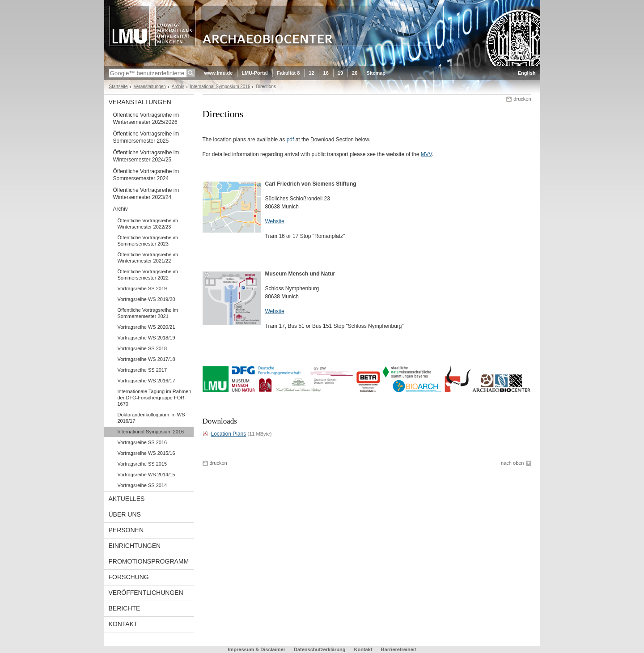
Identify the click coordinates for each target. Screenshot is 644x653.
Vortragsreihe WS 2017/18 (146, 359)
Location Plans (229, 434)
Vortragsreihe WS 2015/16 (146, 453)
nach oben (512, 463)
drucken (522, 99)
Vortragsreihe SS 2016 (142, 442)
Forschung (129, 577)
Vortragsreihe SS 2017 (142, 370)
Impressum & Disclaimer (257, 649)
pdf (290, 140)
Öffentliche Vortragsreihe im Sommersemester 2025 (146, 137)
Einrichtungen (135, 546)
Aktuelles (127, 499)
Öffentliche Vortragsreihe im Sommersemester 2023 (148, 241)
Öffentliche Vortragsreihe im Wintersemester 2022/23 (148, 224)
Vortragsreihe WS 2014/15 (146, 475)
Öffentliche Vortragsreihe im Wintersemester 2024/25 (146, 156)
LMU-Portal (255, 73)
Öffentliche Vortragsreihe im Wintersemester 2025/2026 (146, 119)
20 (355, 73)
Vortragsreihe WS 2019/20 (146, 299)
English (527, 73)
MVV (426, 154)
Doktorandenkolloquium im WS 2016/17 (151, 418)
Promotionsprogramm (149, 561)
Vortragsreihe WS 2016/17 (146, 381)
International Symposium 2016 (220, 87)
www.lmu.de (219, 73)
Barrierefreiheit (399, 649)
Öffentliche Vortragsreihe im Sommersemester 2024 (146, 175)
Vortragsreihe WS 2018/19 (146, 338)
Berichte (125, 608)
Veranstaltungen (150, 87)
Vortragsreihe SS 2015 (142, 464)
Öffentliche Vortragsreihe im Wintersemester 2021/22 (148, 258)
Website (275, 221)
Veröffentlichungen (146, 593)
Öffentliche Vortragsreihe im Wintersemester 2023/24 (146, 194)
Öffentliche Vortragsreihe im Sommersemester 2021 (148, 313)
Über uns (125, 514)
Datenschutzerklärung (320, 649)
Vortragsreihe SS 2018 (142, 348)
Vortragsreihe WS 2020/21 (146, 327)
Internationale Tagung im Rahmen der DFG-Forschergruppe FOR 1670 (155, 398)
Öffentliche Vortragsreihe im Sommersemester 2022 (148, 275)
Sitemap (376, 73)
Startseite (119, 87)
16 (326, 73)
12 (311, 73)
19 (340, 73)
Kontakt (123, 624)
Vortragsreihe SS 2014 (142, 485)
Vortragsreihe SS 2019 (142, 288)
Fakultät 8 (288, 73)
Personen (126, 530)
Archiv (178, 87)
